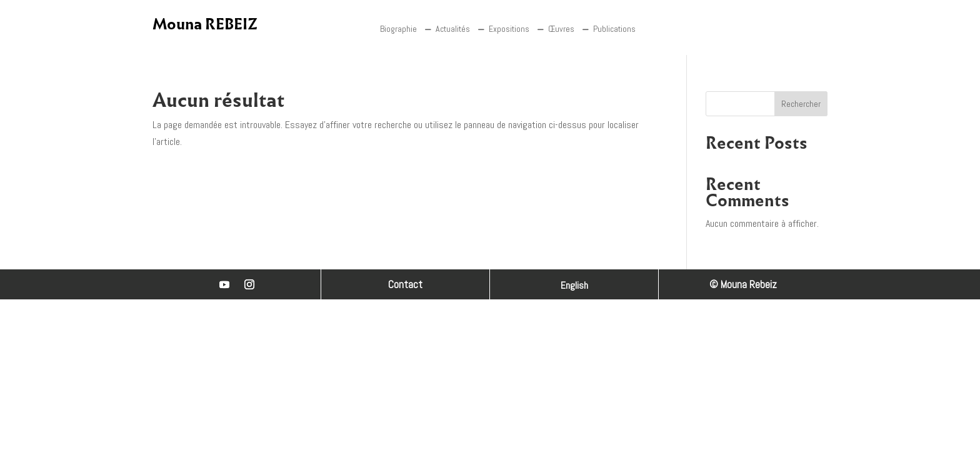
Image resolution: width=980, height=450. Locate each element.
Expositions (509, 29)
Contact (405, 284)
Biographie (398, 29)
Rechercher (801, 104)
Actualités (453, 29)
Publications (614, 29)
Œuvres (561, 29)
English (574, 287)
